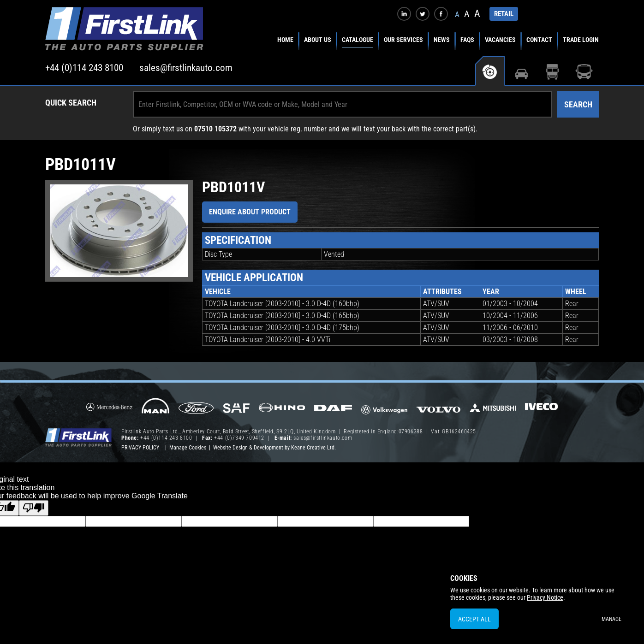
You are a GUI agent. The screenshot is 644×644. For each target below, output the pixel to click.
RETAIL (504, 14)
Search (578, 104)
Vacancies (500, 40)
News (442, 40)
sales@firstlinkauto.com (186, 68)
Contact (539, 40)
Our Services (403, 40)
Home (285, 40)
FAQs (467, 40)
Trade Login (581, 40)
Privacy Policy (140, 448)
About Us (318, 40)
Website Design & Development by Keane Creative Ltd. (274, 448)
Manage (611, 619)
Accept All (474, 619)
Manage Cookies (188, 448)
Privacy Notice (545, 597)
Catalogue (358, 40)
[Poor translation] (34, 508)
